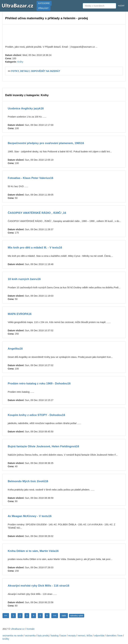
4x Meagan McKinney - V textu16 (30, 516)
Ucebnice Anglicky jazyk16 (26, 108)
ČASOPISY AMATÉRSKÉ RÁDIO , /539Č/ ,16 (37, 213)
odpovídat (99, 636)
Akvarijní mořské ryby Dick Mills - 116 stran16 (39, 586)
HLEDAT (121, 6)
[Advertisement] (64, 34)
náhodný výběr (77, 616)
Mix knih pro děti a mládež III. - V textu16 (35, 248)
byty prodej (43, 636)
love (120, 636)
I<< (6, 616)
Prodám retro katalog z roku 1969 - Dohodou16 (39, 383)
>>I (55, 616)
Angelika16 (15, 349)
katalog (55, 636)
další (64, 616)
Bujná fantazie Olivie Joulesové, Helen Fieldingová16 (43, 446)
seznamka (30, 636)
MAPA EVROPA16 (20, 314)
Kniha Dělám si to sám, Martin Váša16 (33, 551)
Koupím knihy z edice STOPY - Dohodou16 (36, 415)
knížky (6, 639)
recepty (72, 636)
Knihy (20, 62)
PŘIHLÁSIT (43, 8)
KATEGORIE (44, 3)
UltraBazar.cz (18, 629)
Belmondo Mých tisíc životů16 (28, 481)
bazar (63, 636)
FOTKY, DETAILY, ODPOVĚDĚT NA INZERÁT (36, 71)
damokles (111, 636)
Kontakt (30, 629)
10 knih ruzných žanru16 (24, 279)
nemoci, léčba (85, 636)
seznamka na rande (13, 636)
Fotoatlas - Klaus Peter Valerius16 (31, 178)
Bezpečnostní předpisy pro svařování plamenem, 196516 (46, 143)
